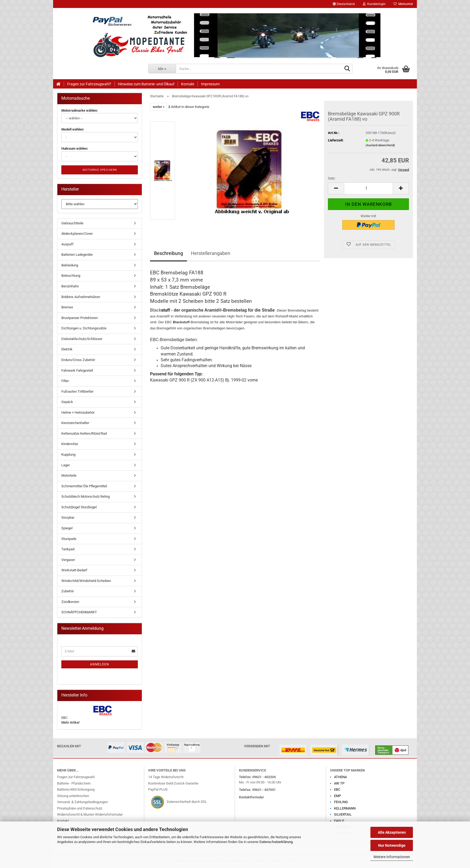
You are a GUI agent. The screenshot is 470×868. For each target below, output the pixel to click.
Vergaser (68, 560)
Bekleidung (70, 265)
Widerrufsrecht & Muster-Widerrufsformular (90, 814)
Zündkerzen (70, 602)
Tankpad (68, 549)
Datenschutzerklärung (276, 842)
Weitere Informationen (392, 857)
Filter (65, 381)
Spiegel (67, 528)
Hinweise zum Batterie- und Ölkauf (146, 84)
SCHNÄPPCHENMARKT (79, 612)
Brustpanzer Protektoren (80, 318)
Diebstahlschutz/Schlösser (82, 339)
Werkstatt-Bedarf (74, 570)
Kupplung (68, 454)
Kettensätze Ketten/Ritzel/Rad (84, 433)
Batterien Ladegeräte (77, 255)
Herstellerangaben (211, 253)
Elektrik (67, 349)
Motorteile (69, 475)
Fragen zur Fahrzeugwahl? (89, 84)
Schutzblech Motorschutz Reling (86, 496)
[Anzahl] (368, 188)
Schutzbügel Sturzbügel (79, 507)
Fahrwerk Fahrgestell (77, 370)
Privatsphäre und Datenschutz (80, 808)
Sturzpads (69, 539)
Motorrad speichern (100, 170)
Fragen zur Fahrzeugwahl (76, 777)
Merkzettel (403, 4)
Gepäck (67, 402)
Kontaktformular (251, 797)
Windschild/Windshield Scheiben (86, 581)
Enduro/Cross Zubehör (78, 360)
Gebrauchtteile (72, 223)
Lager (66, 465)
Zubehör (68, 591)
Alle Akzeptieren (392, 832)
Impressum (210, 84)
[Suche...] (162, 69)
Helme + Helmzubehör (78, 412)
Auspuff (67, 244)
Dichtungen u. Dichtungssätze (84, 328)
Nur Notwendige (392, 845)
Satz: (332, 178)
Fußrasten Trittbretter (77, 391)
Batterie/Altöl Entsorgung (76, 789)
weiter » (159, 107)
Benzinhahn (70, 286)
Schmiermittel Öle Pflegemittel (84, 486)
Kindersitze (70, 444)
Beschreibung (168, 253)
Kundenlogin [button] (374, 4)
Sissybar (68, 517)
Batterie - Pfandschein (74, 783)
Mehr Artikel (70, 722)
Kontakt (188, 84)
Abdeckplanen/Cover (77, 234)
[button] (344, 4)
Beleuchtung (71, 276)
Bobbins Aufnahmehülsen (81, 297)
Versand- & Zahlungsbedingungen (82, 802)
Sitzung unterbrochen (73, 796)
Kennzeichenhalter (75, 423)
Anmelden (100, 664)
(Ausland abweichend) (380, 145)
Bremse (67, 307)
